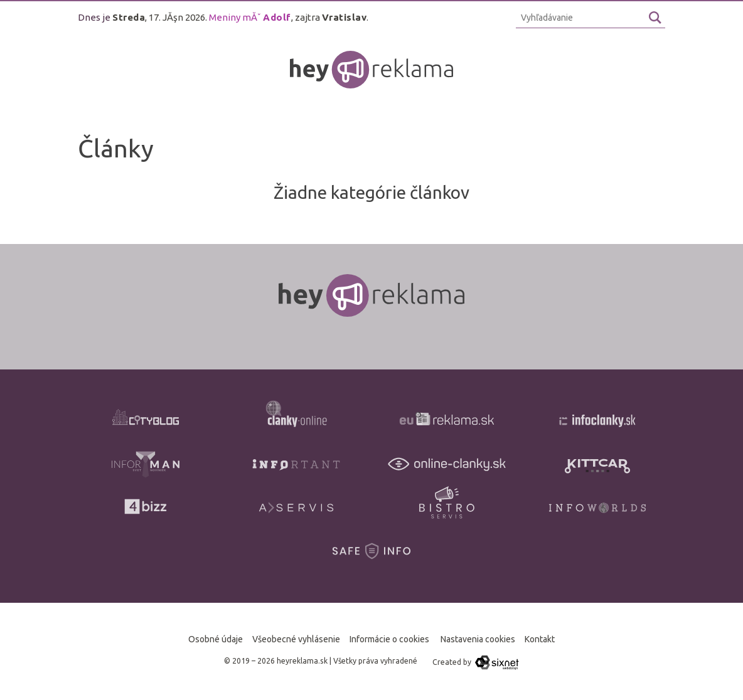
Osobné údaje (216, 639)
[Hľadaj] (655, 18)
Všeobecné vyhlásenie (296, 639)
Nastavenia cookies (478, 639)
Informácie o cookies (389, 639)
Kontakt (540, 639)
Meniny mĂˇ (250, 17)
